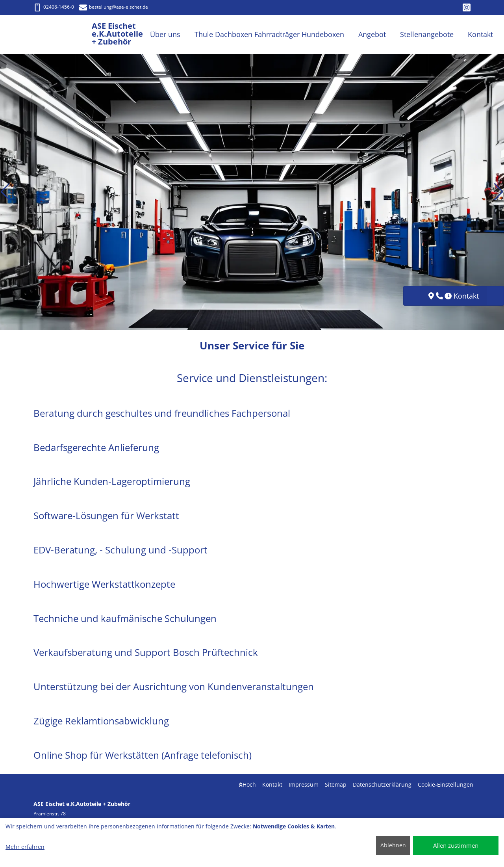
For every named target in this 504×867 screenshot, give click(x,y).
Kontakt (272, 784)
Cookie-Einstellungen (446, 784)
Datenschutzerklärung (382, 784)
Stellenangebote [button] (427, 34)
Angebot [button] (372, 34)
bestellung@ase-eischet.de (114, 7)
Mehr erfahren (25, 847)
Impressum (304, 784)
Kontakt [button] (480, 34)
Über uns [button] (165, 34)
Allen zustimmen (456, 845)
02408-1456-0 (54, 7)
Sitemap (336, 784)
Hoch (247, 784)
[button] (5, 192)
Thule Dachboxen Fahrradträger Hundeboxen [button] (269, 34)
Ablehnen (393, 845)
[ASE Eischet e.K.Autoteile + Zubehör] (63, 34)
